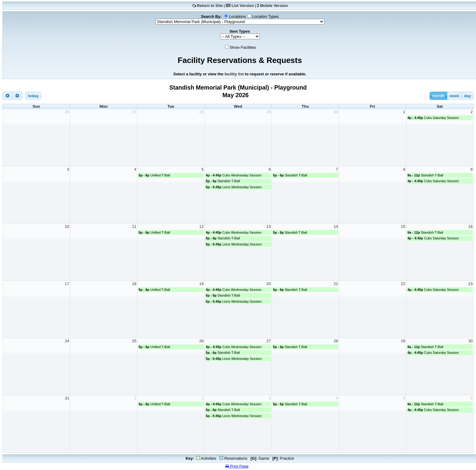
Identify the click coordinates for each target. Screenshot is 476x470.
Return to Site (210, 6)
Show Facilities (243, 47)
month (438, 96)
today (33, 96)
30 (336, 112)
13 (269, 227)
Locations (237, 16)
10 (67, 227)
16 (471, 227)
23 (471, 284)
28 (201, 112)
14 (336, 227)
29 (269, 112)
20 (269, 284)
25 (134, 341)
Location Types (265, 16)
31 (67, 398)
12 (201, 227)
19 (201, 284)
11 (134, 227)
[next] (18, 96)
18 (134, 284)
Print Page (237, 466)
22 (403, 284)
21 (336, 284)
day (468, 96)
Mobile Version (274, 6)
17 (67, 284)
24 (67, 341)
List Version (243, 6)
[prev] (8, 96)
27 (134, 112)
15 (403, 227)
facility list (234, 74)
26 (67, 112)
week (454, 96)
